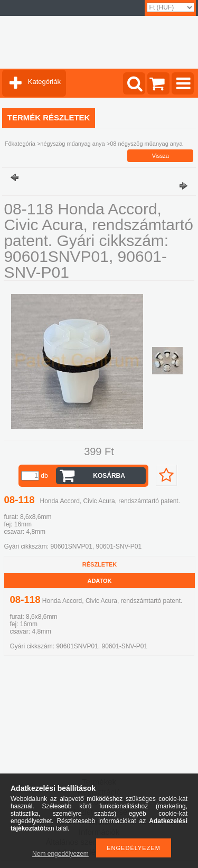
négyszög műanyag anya (72, 144)
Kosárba (109, 476)
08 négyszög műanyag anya (146, 144)
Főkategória (20, 144)
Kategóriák (44, 82)
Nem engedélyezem (60, 854)
